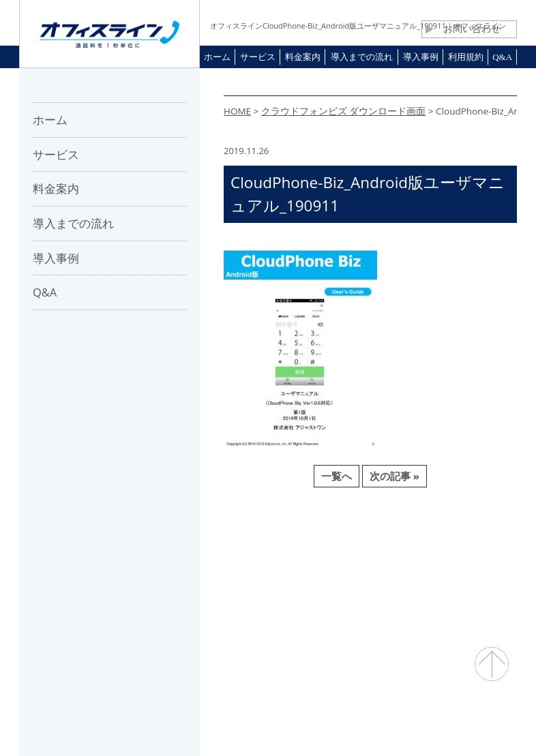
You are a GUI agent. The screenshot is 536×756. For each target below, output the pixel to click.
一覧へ (337, 476)
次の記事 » (394, 476)
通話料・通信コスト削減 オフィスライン (268, 719)
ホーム (73, 558)
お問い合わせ (463, 29)
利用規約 (340, 558)
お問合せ (279, 558)
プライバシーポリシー (429, 558)
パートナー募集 (204, 558)
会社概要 (129, 558)
